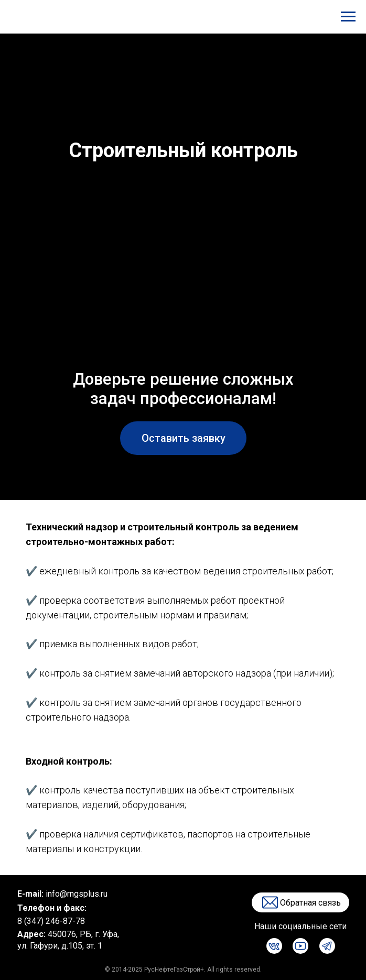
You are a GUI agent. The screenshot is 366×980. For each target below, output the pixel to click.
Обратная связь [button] (310, 903)
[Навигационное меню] (348, 17)
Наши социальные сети (300, 926)
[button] (183, 438)
